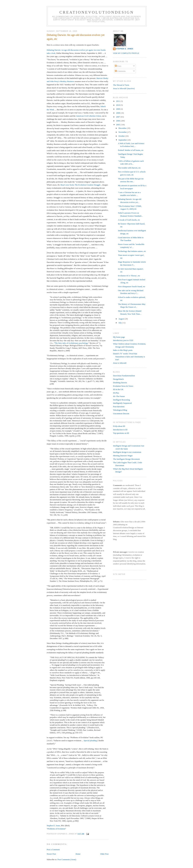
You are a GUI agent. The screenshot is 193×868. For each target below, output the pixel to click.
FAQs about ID (119, 426)
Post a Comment (53, 850)
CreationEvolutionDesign (97, 12)
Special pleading (90, 740)
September (123, 140)
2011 (118, 101)
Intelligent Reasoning (122, 400)
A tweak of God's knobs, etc (129, 220)
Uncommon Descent (121, 413)
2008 (118, 113)
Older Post (104, 854)
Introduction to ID (120, 430)
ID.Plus (116, 393)
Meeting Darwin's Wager (123, 456)
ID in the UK (118, 389)
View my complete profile (126, 53)
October (122, 136)
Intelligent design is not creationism (127, 452)
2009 (118, 109)
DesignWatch (118, 379)
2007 (118, 117)
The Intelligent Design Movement (126, 459)
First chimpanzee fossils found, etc (132, 286)
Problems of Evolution (56, 829)
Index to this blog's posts (123, 350)
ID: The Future (119, 396)
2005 (118, 125)
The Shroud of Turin (121, 85)
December (123, 128)
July (120, 323)
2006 (118, 121)
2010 (118, 105)
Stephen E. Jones (53, 826)
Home (78, 854)
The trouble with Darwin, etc (129, 168)
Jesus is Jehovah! (120, 363)
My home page (119, 337)
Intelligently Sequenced (122, 403)
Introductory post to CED (123, 340)
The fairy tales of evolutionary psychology (71, 343)
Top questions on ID (121, 433)
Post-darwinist (119, 407)
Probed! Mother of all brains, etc (131, 150)
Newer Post (51, 854)
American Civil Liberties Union (89, 116)
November (123, 132)
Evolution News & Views (123, 386)
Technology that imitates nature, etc (132, 251)
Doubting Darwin (120, 383)
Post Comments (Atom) (67, 859)
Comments (120, 71)
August (122, 319)
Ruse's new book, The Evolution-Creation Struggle (81, 185)
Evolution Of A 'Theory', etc (129, 276)
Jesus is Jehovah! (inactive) (124, 88)
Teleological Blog (120, 410)
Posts (118, 66)
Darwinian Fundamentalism (124, 376)
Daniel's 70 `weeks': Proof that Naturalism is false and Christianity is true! (129, 357)
